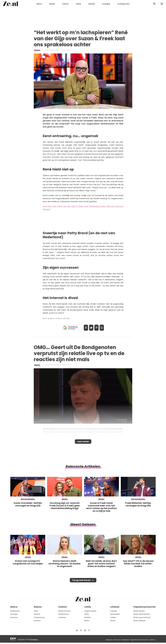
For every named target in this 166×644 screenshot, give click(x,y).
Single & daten (90, 611)
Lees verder (83, 442)
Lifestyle (92, 4)
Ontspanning (39, 617)
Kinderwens (15, 611)
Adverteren (125, 640)
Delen (83, 328)
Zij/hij (87, 614)
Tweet (90, 328)
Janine (69, 50)
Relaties (88, 617)
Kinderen (14, 617)
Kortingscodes (124, 4)
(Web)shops (64, 614)
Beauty (52, 4)
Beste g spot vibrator (142, 617)
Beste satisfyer (139, 621)
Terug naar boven (81, 583)
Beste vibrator (139, 611)
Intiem (87, 621)
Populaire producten (145, 607)
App (104, 328)
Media (37, 50)
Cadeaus (62, 617)
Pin (97, 328)
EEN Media (34, 639)
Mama (39, 4)
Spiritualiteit (115, 614)
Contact (152, 640)
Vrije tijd (113, 611)
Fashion (65, 4)
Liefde (79, 4)
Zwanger (14, 614)
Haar (36, 611)
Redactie (109, 640)
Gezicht (37, 614)
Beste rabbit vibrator (142, 614)
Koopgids (106, 4)
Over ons (117, 640)
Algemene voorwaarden (139, 640)
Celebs (113, 617)
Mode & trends (64, 611)
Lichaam (37, 621)
